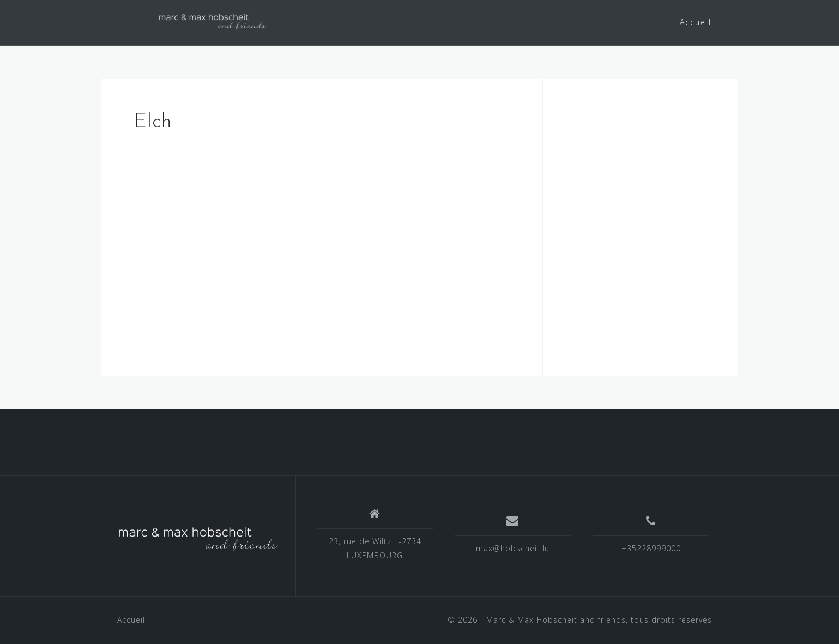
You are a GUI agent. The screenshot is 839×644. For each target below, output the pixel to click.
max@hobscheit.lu (513, 548)
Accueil (696, 22)
